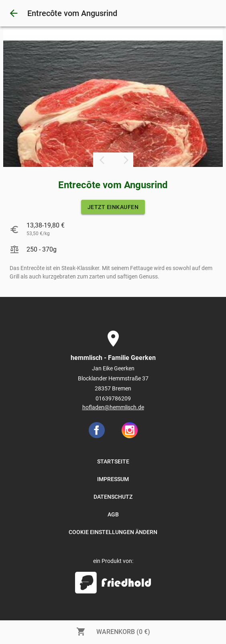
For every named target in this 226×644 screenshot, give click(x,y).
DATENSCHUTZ (113, 497)
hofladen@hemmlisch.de (113, 407)
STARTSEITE (113, 461)
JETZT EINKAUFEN (113, 207)
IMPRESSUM (113, 479)
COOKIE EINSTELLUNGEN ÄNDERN (113, 532)
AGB (113, 514)
